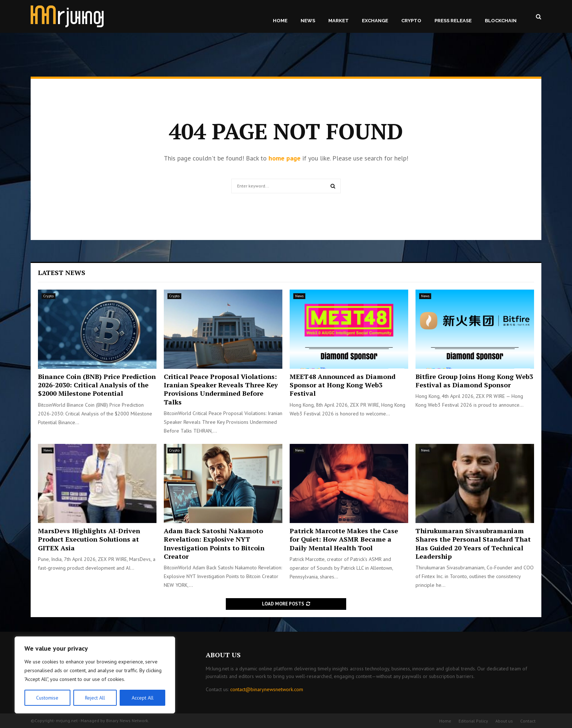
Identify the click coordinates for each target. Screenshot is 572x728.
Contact (528, 721)
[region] (95, 675)
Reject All (95, 698)
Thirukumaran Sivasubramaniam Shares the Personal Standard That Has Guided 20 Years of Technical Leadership (473, 543)
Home (280, 21)
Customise (47, 698)
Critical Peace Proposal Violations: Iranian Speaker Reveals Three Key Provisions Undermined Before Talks (221, 389)
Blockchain (501, 21)
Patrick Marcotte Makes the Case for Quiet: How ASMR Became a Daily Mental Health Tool (344, 539)
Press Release (453, 21)
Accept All (143, 698)
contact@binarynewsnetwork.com (267, 689)
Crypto (411, 21)
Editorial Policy (473, 721)
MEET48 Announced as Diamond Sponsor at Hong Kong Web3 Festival (343, 385)
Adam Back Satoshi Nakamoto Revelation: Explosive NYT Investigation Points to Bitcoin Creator (214, 543)
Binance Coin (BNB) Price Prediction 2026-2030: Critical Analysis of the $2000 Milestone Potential (97, 385)
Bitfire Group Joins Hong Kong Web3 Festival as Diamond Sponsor (474, 381)
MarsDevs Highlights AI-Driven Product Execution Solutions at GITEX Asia (89, 539)
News (308, 21)
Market (339, 21)
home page (285, 158)
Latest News (62, 272)
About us (504, 721)
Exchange (375, 21)
